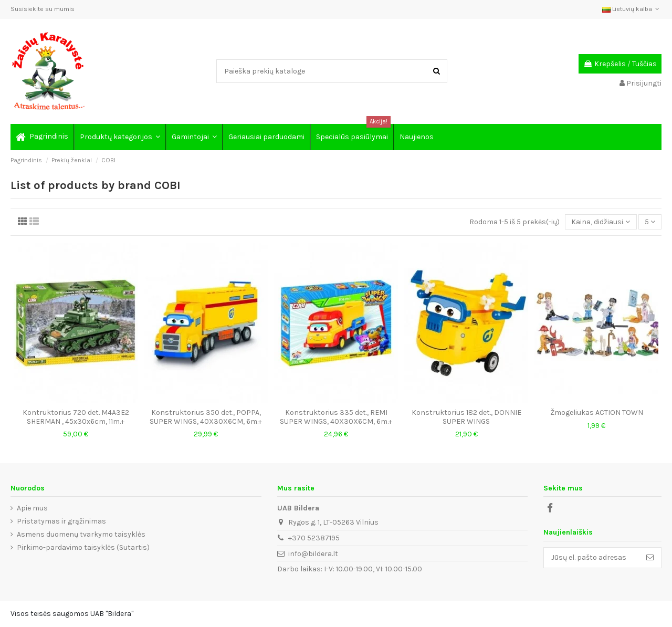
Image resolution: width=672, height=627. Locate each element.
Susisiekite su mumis (43, 9)
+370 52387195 (314, 538)
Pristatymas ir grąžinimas (61, 521)
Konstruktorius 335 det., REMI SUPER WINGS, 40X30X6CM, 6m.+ (336, 417)
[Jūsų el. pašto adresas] (591, 558)
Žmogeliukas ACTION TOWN (597, 412)
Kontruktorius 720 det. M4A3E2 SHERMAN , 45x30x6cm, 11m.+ (76, 417)
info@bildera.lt (313, 554)
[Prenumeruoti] (650, 558)
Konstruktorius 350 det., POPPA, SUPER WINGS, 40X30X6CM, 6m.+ (206, 417)
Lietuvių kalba (632, 9)
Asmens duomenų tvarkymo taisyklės (81, 534)
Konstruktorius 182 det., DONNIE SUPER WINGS (466, 417)
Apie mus (32, 508)
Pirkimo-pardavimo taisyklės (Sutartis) (83, 547)
